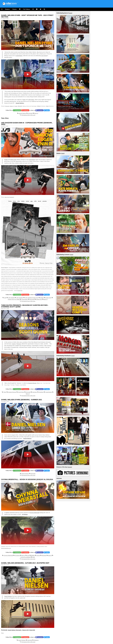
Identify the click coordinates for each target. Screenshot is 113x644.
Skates (14, 9)
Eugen (6, 160)
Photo (2, 633)
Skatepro (36, 640)
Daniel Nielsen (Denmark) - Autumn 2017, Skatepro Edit (25, 563)
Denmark (7, 106)
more (70, 13)
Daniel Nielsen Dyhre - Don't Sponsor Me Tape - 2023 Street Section (27, 16)
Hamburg (41, 392)
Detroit (38, 555)
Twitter (47, 110)
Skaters (7, 9)
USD (5, 298)
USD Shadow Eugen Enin (32, 298)
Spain (16, 106)
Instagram (26, 110)
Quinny (14, 344)
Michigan (44, 555)
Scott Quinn (21, 392)
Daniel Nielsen (20, 103)
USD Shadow (20, 298)
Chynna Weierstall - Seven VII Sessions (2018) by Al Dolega (27, 479)
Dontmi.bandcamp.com (6, 548)
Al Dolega (25, 514)
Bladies (33, 555)
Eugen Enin (20, 291)
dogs (34, 557)
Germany (35, 392)
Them (5, 392)
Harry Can (7, 197)
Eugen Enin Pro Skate (14, 299)
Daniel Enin (39, 299)
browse (70, 467)
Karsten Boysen (32, 383)
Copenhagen (19, 56)
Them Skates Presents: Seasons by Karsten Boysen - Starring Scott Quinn (25, 306)
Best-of (36, 113)
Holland (11, 106)
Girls (28, 555)
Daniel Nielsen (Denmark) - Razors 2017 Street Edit (21, 630)
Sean (24, 100)
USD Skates (11, 298)
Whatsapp (18, 110)
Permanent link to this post (28, 115)
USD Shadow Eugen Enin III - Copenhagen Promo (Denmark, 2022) (27, 124)
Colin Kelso (31, 100)
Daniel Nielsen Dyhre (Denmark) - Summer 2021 (22, 400)
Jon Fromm (44, 56)
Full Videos (26, 9)
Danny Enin (13, 160)
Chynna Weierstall (34, 513)
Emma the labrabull (26, 557)
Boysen (19, 344)
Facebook (40, 110)
